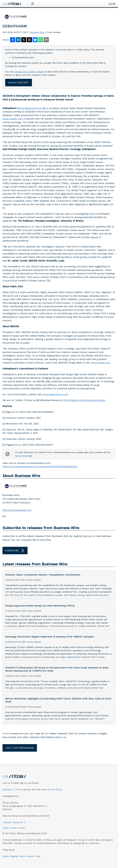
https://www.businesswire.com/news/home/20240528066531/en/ (40, 467)
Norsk (22, 856)
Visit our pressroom (20, 748)
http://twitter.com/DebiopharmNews (84, 400)
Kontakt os (8, 789)
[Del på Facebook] (13, 40)
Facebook (18, 822)
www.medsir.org (12, 119)
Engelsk (14, 856)
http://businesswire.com (17, 510)
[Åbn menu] (33, 4)
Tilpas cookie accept (14, 828)
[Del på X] (24, 40)
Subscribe (15, 551)
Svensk (30, 856)
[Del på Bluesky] (35, 40)
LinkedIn (7, 822)
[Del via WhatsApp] (41, 40)
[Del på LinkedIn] (18, 40)
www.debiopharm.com (31, 108)
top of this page (24, 456)
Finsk (38, 856)
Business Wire (37, 32)
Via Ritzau (57, 789)
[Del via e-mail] (46, 40)
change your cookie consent (29, 72)
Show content (19, 82)
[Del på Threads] (29, 40)
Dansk (6, 856)
